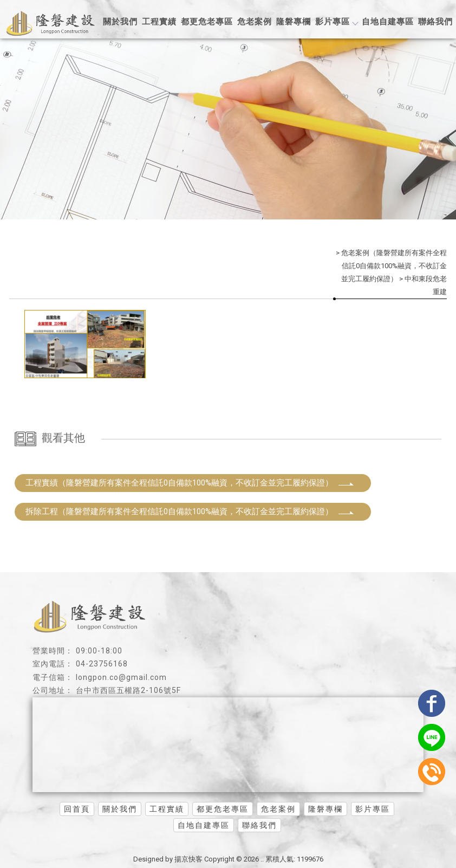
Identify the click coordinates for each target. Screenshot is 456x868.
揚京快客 (188, 859)
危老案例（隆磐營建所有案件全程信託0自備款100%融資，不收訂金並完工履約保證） (394, 266)
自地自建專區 (388, 22)
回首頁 (77, 809)
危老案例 (255, 22)
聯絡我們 (435, 22)
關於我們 (120, 22)
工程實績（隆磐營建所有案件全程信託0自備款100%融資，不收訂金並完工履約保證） (190, 483)
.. (262, 859)
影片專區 (336, 22)
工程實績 (159, 22)
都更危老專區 (207, 22)
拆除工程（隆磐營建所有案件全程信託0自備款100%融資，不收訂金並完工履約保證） (190, 511)
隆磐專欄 (294, 22)
